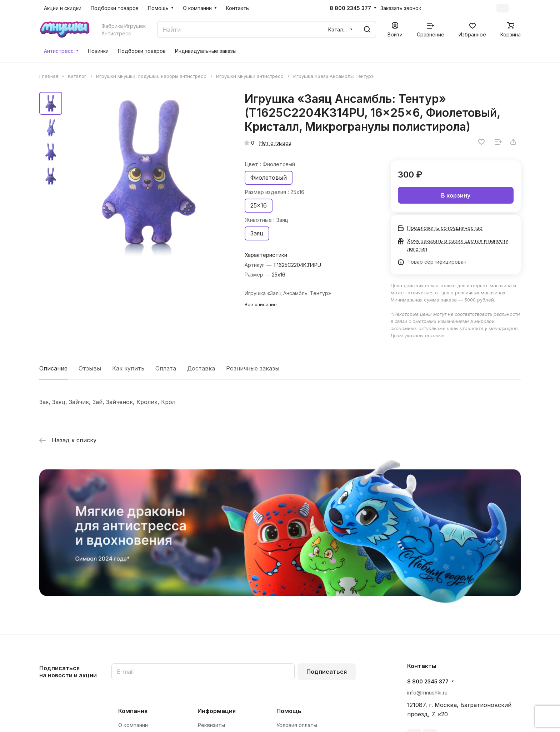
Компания (133, 711)
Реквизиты (211, 725)
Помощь (289, 711)
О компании (133, 725)
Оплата (166, 368)
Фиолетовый (269, 178)
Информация (217, 711)
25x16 (259, 205)
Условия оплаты (297, 725)
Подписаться (327, 672)
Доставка (201, 368)
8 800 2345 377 (350, 8)
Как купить (128, 368)
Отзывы (90, 368)
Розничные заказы (253, 368)
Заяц (257, 233)
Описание (53, 368)
